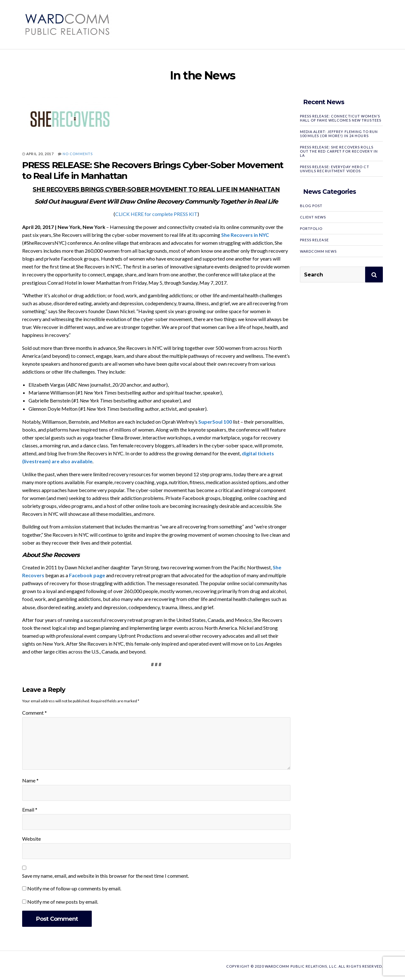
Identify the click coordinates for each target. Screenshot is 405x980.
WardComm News (318, 251)
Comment (34, 713)
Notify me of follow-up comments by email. (74, 888)
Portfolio (311, 228)
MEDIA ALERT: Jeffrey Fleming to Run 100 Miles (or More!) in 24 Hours (339, 134)
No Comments (78, 154)
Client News (313, 217)
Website (31, 839)
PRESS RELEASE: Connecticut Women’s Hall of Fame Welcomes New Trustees (341, 118)
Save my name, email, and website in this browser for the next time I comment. (106, 876)
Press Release (314, 240)
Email (30, 809)
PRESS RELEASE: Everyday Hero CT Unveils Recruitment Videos (335, 169)
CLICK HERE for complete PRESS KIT (156, 214)
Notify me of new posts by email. (63, 902)
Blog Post (311, 206)
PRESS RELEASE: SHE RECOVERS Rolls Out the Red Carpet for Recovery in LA (339, 151)
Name (30, 780)
